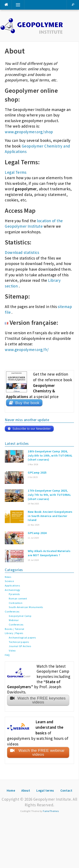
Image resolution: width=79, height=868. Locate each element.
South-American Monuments (26, 607)
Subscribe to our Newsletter (32, 429)
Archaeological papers (22, 638)
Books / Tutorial (14, 629)
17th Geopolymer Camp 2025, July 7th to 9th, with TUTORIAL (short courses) (49, 495)
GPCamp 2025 (37, 473)
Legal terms (45, 790)
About (26, 790)
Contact (66, 790)
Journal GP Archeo (20, 646)
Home (11, 790)
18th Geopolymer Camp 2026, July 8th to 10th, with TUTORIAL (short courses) (50, 455)
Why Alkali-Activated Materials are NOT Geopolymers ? (49, 553)
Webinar (14, 620)
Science (9, 581)
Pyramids (14, 594)
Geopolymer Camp (20, 616)
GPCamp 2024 (37, 533)
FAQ (7, 655)
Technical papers (19, 642)
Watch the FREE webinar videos (41, 752)
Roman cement (18, 598)
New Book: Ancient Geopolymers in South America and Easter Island (50, 516)
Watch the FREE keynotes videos (41, 700)
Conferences (12, 612)
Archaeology (12, 590)
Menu (16, 5)
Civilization (16, 603)
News (8, 577)
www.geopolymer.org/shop (29, 132)
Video (12, 651)
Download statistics (22, 252)
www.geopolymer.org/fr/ (27, 350)
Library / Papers (14, 633)
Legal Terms (16, 172)
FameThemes (51, 811)
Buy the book (27, 403)
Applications (12, 585)
